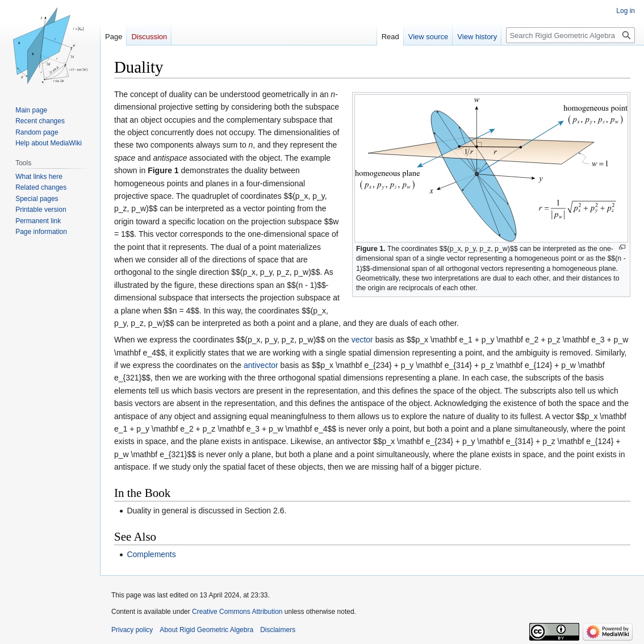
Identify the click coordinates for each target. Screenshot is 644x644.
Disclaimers (278, 630)
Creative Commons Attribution (237, 612)
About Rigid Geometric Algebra (206, 630)
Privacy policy (132, 630)
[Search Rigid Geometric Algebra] (570, 35)
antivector (261, 365)
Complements (151, 554)
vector (362, 340)
